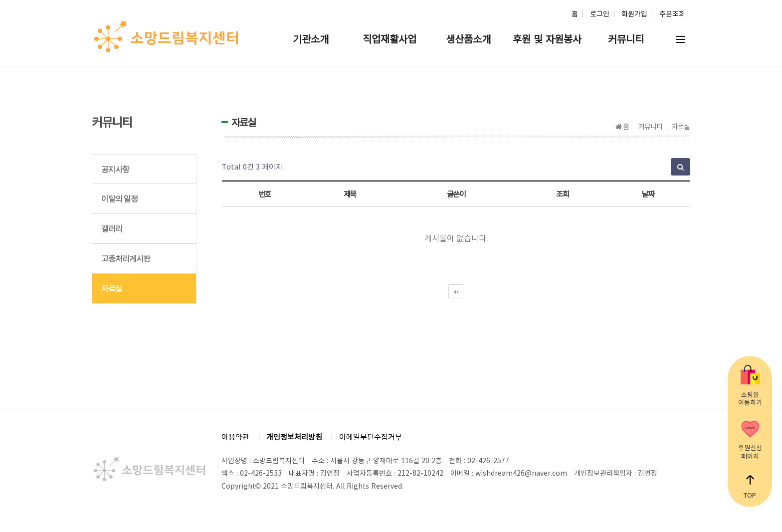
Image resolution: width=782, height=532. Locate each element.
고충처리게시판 (126, 258)
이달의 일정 (119, 198)
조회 (562, 194)
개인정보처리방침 (294, 437)
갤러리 (112, 228)
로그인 (600, 13)
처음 (456, 292)
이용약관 (235, 437)
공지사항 (115, 169)
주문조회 (672, 13)
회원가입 (634, 13)
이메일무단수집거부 (371, 437)
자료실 (112, 288)
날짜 (648, 194)
